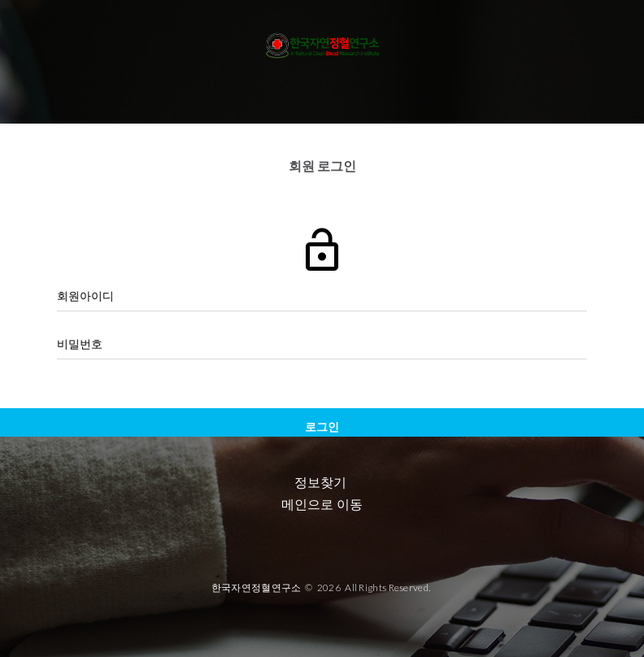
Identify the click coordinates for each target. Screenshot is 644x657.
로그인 (322, 426)
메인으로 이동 (322, 505)
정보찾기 (320, 483)
